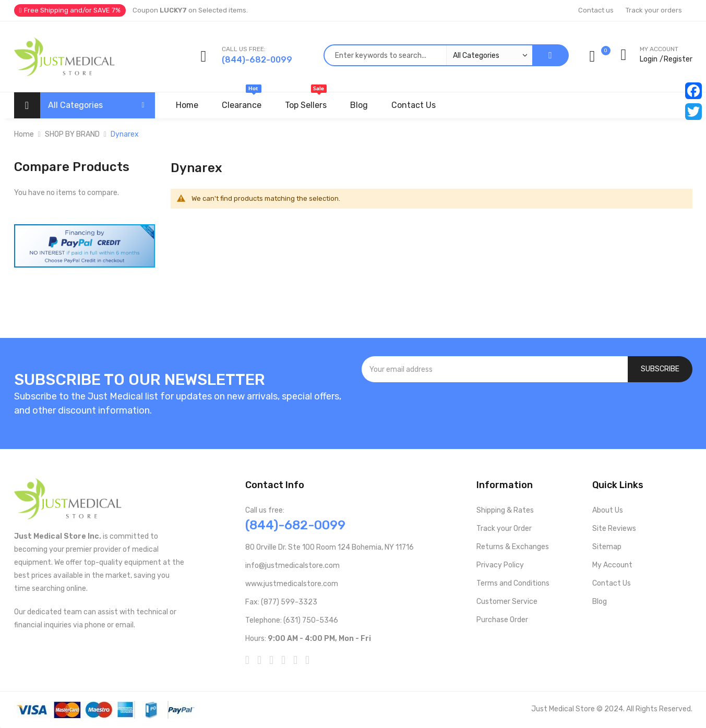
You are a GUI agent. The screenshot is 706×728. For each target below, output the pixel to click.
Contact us (596, 10)
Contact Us (612, 583)
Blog (600, 602)
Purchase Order (502, 620)
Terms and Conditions (513, 583)
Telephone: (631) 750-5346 (292, 620)
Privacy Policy (500, 565)
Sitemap (607, 547)
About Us (608, 510)
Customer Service (507, 602)
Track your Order (504, 529)
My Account (612, 565)
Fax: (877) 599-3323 (281, 602)
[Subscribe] (660, 369)
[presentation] (527, 410)
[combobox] (428, 55)
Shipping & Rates (505, 510)
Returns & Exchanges (513, 547)
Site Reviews (614, 529)
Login (649, 59)
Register (678, 59)
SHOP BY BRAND (72, 134)
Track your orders (654, 10)
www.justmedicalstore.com (292, 584)
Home (24, 134)
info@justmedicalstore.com (292, 566)
